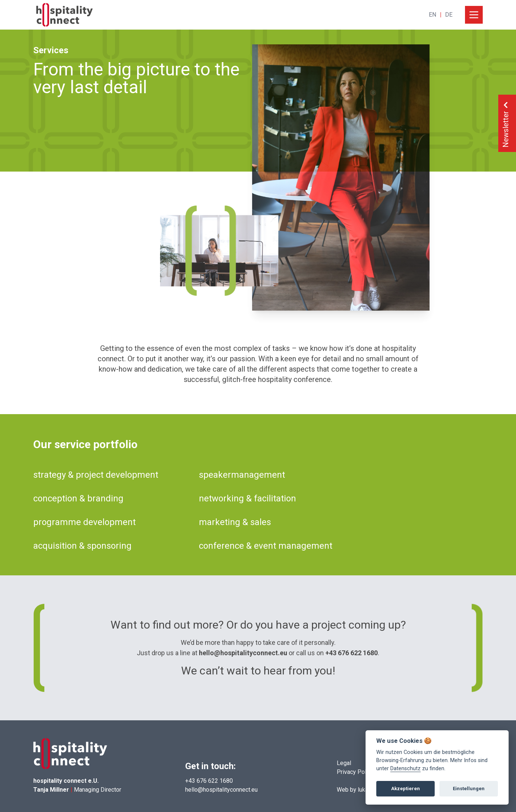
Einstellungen (469, 789)
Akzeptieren (405, 789)
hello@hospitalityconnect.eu (243, 653)
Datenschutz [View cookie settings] (405, 769)
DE (449, 15)
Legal (344, 763)
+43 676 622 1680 (352, 653)
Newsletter (506, 123)
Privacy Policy (355, 772)
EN (432, 15)
